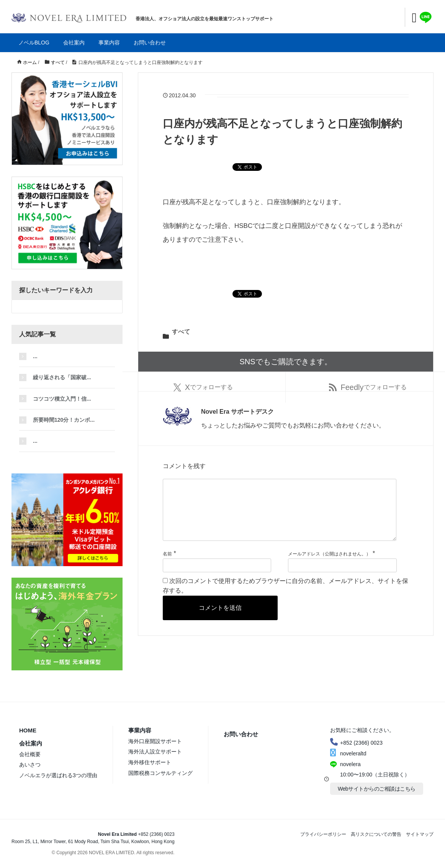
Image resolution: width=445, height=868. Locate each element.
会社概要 (30, 754)
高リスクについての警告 (376, 834)
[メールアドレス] (342, 578)
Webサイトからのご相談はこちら (377, 789)
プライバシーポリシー (323, 834)
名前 (167, 566)
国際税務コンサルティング (160, 773)
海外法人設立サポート (155, 752)
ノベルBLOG (34, 43)
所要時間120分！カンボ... (64, 420)
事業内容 (109, 43)
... (35, 356)
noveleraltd (348, 753)
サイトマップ (420, 834)
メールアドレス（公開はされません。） (329, 566)
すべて (181, 332)
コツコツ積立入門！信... (62, 399)
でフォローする (203, 387)
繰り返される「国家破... (62, 377)
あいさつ (30, 765)
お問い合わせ (150, 43)
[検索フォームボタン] (116, 306)
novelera (350, 764)
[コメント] (280, 516)
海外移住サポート (150, 762)
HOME (28, 730)
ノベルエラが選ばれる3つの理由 (58, 775)
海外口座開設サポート (155, 741)
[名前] (217, 578)
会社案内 (74, 43)
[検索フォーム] (59, 306)
